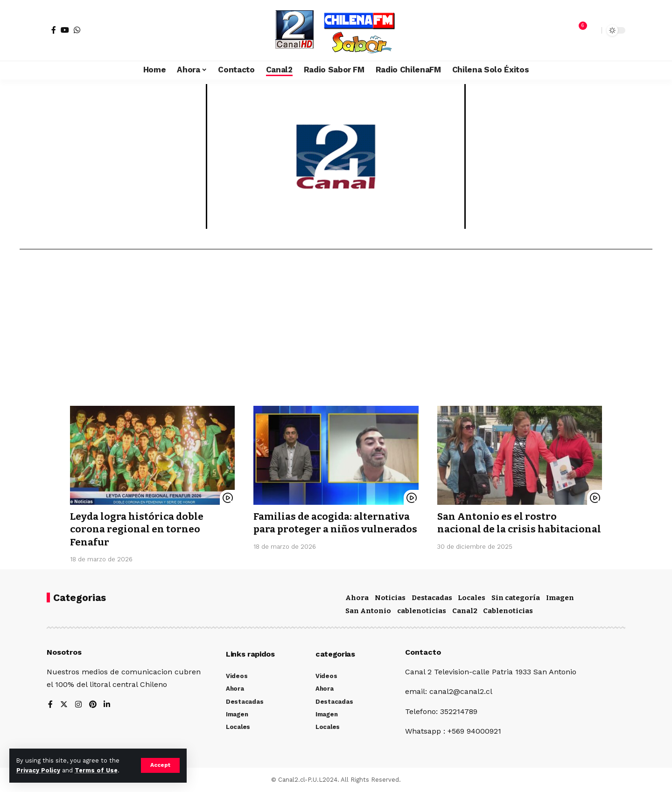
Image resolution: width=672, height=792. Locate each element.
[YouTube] (65, 30)
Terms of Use (96, 770)
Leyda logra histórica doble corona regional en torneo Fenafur (138, 529)
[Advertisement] (336, 331)
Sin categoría (516, 598)
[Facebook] (54, 30)
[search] (592, 30)
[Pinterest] (93, 705)
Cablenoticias (508, 611)
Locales (472, 598)
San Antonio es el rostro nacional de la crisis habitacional (497, 529)
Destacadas (432, 598)
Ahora (357, 598)
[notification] (578, 30)
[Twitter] (64, 705)
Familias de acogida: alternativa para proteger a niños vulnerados (333, 529)
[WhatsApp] (77, 30)
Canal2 (465, 611)
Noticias (390, 598)
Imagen (560, 598)
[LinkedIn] (107, 705)
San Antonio (368, 611)
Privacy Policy (38, 770)
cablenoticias (422, 611)
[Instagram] (78, 705)
